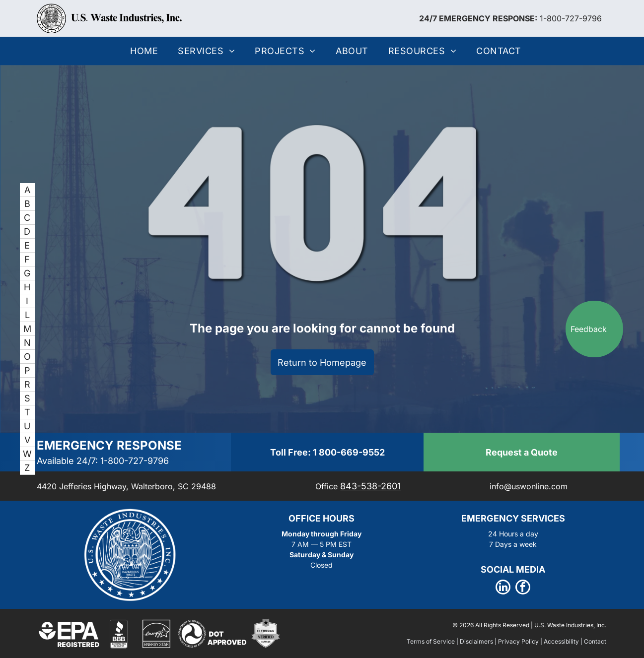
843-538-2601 (370, 486)
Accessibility (561, 641)
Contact (595, 641)
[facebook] (523, 588)
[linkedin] (503, 588)
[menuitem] (144, 51)
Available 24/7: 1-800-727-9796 (103, 461)
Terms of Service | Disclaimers (450, 641)
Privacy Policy (518, 641)
